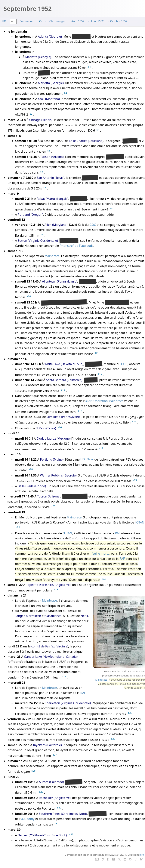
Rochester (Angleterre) (55, 798)
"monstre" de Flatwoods (77, 246)
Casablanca (53, 616)
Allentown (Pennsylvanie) (60, 281)
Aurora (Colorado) (51, 782)
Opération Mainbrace (108, 401)
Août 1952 (78, 21)
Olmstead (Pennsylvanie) (64, 417)
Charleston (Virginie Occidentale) (68, 703)
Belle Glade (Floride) (32, 486)
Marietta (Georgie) (38, 57)
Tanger (20, 616)
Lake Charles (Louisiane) (86, 141)
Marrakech (34, 616)
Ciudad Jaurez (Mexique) (53, 438)
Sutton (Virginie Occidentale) (38, 241)
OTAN (89, 401)
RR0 (4, 21)
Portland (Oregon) (30, 215)
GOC (93, 225)
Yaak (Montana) (49, 99)
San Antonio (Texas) (51, 178)
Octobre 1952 (119, 21)
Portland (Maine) (52, 459)
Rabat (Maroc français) (53, 199)
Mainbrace (52, 256)
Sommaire (26, 21)
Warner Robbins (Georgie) (58, 475)
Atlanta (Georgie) (50, 37)
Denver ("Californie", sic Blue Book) (42, 835)
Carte (43, 21)
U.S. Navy (87, 459)
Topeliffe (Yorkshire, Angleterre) (48, 585)
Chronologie (57, 21)
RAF (118, 533)
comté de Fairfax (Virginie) (50, 646)
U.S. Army (28, 819)
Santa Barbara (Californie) (64, 380)
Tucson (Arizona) (52, 157)
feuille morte (100, 553)
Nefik (84, 616)
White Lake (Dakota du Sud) (64, 364)
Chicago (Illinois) (41, 120)
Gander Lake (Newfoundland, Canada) (51, 657)
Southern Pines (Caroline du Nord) (63, 814)
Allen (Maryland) (56, 225)
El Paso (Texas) (46, 428)
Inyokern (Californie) (47, 745)
